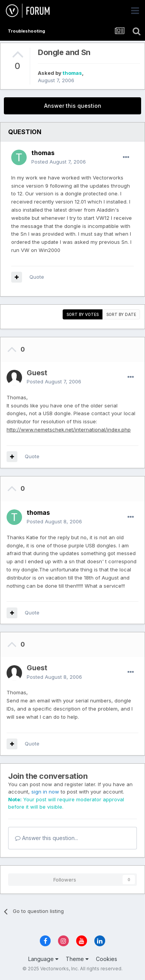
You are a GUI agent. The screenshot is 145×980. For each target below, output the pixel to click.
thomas (72, 73)
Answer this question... (47, 838)
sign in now (45, 792)
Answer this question (73, 106)
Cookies (107, 959)
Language (43, 959)
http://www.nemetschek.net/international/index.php (69, 430)
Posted (59, 162)
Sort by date (121, 314)
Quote (37, 277)
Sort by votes (83, 314)
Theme (77, 959)
